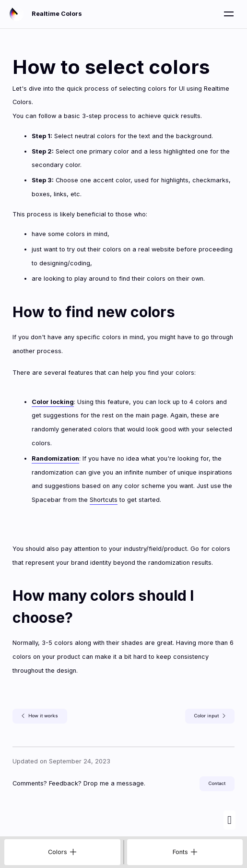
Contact (217, 783)
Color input (210, 716)
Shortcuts (104, 500)
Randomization (55, 458)
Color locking (53, 402)
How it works (40, 716)
